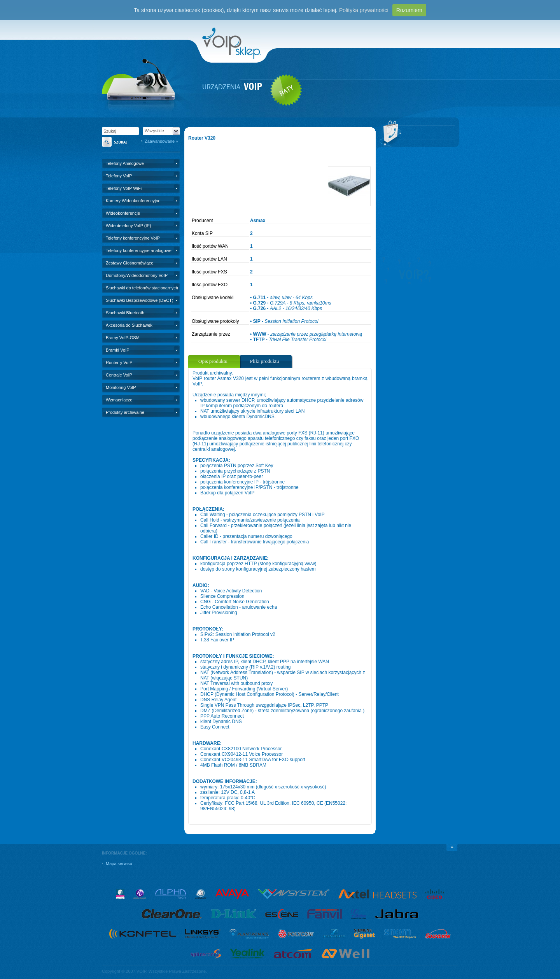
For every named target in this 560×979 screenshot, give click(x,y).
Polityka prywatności (364, 10)
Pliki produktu (265, 361)
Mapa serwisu (119, 863)
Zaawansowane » (161, 141)
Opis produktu (213, 361)
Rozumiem (409, 10)
